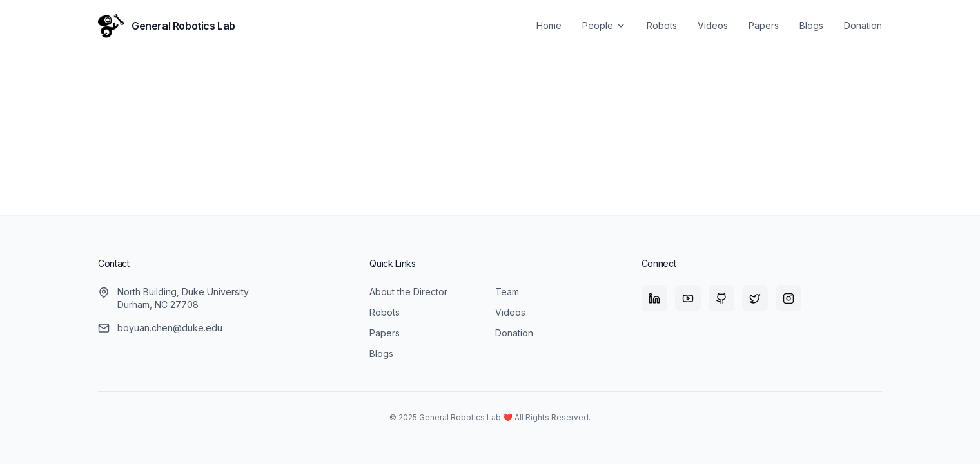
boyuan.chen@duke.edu (170, 328)
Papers (764, 25)
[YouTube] (688, 298)
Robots (662, 25)
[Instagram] (789, 298)
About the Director (408, 292)
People (604, 25)
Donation (863, 25)
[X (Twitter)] (755, 298)
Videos (713, 25)
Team (507, 292)
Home (549, 25)
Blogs (811, 25)
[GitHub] (721, 298)
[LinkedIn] (654, 298)
